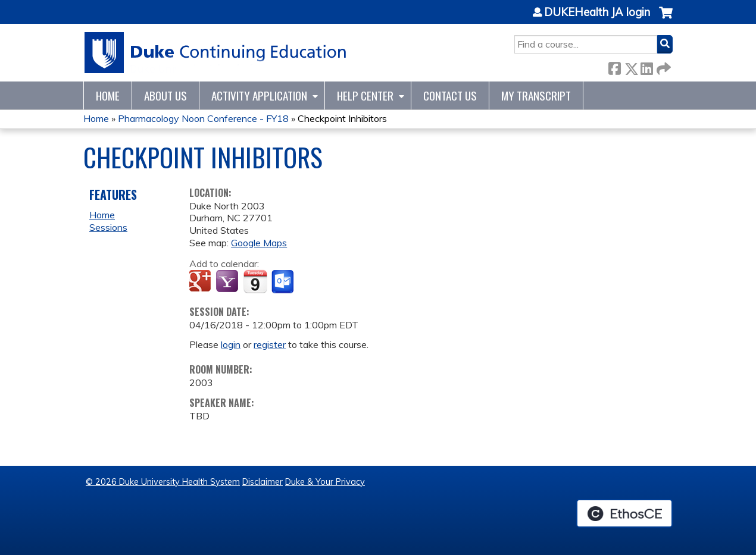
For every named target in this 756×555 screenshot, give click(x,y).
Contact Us (450, 95)
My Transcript (536, 95)
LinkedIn (646, 66)
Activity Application (259, 95)
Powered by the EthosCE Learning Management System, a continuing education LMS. (624, 513)
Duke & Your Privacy (325, 482)
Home (108, 95)
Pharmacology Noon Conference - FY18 (203, 118)
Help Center (365, 95)
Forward (663, 66)
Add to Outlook (284, 282)
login (231, 344)
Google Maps (259, 243)
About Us (165, 95)
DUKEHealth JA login (597, 12)
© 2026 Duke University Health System (163, 482)
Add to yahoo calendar (228, 282)
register (270, 344)
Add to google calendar (202, 282)
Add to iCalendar (255, 281)
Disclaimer (263, 482)
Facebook (614, 66)
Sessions (108, 227)
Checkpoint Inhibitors (342, 118)
